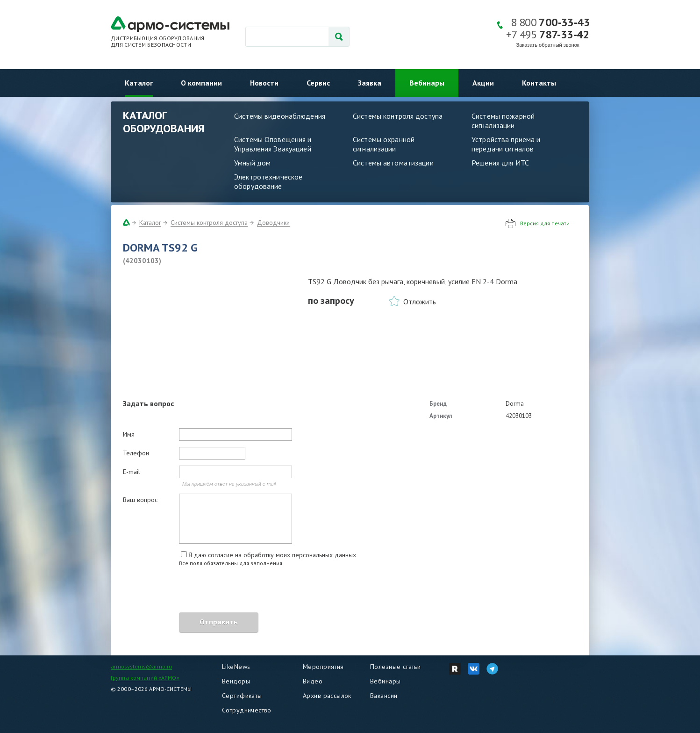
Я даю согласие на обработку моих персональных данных (272, 555)
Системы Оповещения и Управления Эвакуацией (273, 144)
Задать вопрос (148, 403)
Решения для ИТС (500, 163)
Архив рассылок (327, 696)
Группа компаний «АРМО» (145, 678)
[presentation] (194, 591)
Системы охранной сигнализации (384, 144)
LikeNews (236, 667)
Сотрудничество (247, 710)
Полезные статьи (395, 667)
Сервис (318, 83)
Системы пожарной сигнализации (503, 121)
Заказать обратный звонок (548, 45)
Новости (264, 83)
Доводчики (273, 223)
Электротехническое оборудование (268, 181)
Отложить (420, 302)
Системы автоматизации (393, 163)
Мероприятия (323, 667)
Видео (313, 681)
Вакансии (384, 696)
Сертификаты (242, 696)
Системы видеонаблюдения (280, 116)
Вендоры (236, 681)
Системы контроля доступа (398, 116)
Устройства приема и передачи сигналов (506, 144)
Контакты (539, 83)
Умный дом (252, 163)
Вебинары (427, 83)
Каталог (139, 83)
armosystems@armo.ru (141, 666)
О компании (201, 83)
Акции (483, 83)
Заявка (370, 83)
